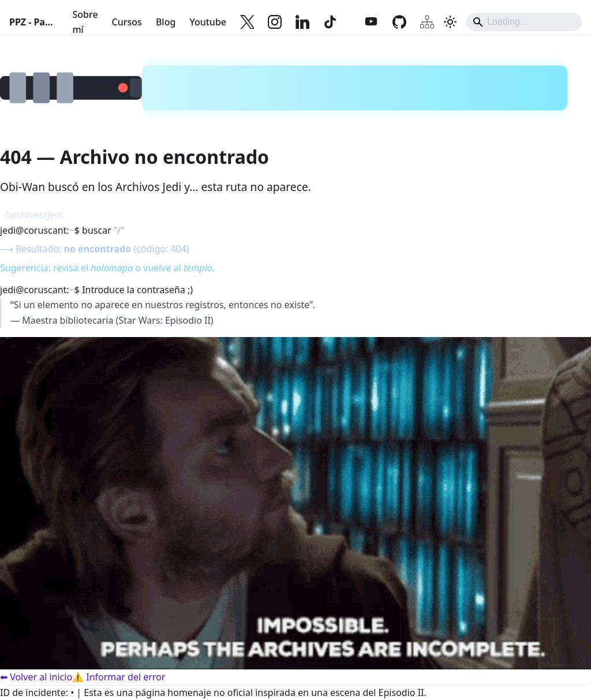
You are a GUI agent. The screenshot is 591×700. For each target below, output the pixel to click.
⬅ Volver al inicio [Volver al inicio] (36, 677)
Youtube (208, 22)
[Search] (524, 22)
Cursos (127, 22)
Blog (166, 22)
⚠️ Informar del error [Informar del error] (119, 677)
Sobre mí (85, 22)
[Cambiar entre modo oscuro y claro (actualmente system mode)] (450, 22)
